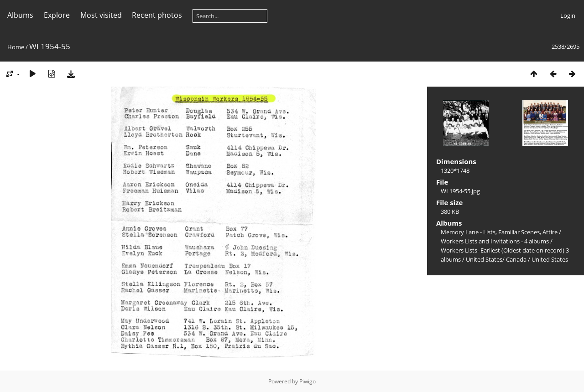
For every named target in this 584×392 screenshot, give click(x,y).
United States (550, 259)
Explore (57, 15)
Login (568, 15)
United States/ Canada (496, 259)
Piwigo (308, 381)
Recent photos (157, 15)
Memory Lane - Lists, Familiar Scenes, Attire (499, 232)
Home (16, 47)
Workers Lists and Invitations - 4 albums (495, 241)
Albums (20, 15)
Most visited (101, 15)
